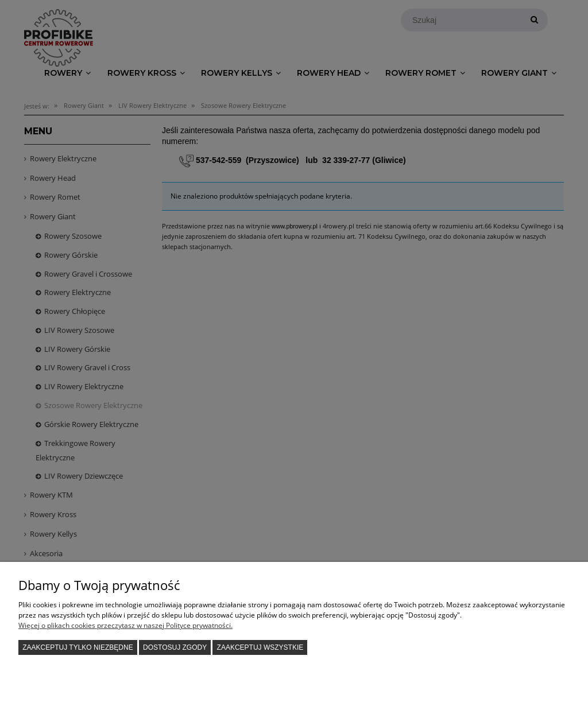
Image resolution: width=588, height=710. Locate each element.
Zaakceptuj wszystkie (260, 647)
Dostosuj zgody (175, 647)
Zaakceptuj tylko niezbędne (78, 647)
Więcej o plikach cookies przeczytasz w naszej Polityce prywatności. (125, 625)
